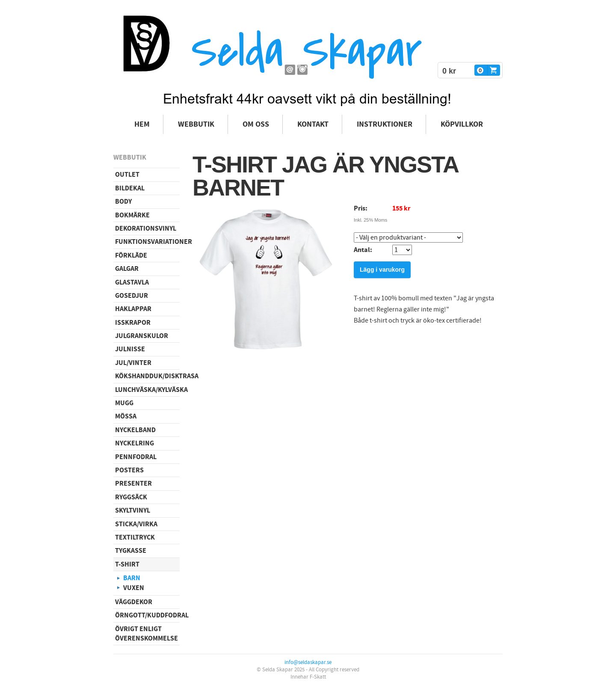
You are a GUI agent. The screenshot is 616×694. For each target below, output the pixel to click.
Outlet (127, 175)
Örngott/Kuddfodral (147, 615)
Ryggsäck (131, 497)
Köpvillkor (462, 124)
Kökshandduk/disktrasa (147, 376)
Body (123, 202)
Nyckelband (135, 430)
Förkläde (131, 255)
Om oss (256, 124)
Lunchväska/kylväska (147, 390)
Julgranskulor (142, 336)
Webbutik (196, 124)
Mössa (126, 416)
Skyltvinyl (133, 510)
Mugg (124, 403)
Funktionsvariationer (147, 242)
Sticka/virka (136, 524)
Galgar (127, 269)
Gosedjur (132, 296)
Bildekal (130, 188)
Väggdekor (134, 602)
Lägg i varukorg (382, 270)
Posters (129, 470)
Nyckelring (135, 443)
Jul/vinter (133, 363)
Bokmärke (132, 215)
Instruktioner (385, 124)
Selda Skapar (307, 52)
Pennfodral (136, 457)
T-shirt (127, 564)
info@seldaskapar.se (308, 662)
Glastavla (132, 282)
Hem (142, 124)
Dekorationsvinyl (146, 228)
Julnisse (130, 349)
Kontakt (313, 124)
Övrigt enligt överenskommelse (147, 634)
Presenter (133, 483)
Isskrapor (133, 323)
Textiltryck (135, 537)
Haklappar (133, 309)
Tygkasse (131, 551)
